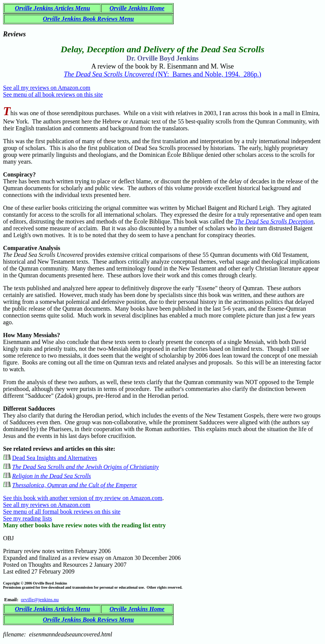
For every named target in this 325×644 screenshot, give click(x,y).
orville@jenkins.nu (40, 599)
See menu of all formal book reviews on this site (62, 512)
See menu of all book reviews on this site (53, 95)
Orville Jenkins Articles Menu (52, 8)
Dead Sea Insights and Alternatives (55, 458)
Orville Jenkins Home (137, 8)
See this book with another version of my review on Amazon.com (83, 498)
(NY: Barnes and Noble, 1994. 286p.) (162, 74)
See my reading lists (27, 518)
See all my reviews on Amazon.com (47, 88)
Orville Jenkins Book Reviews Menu (88, 19)
